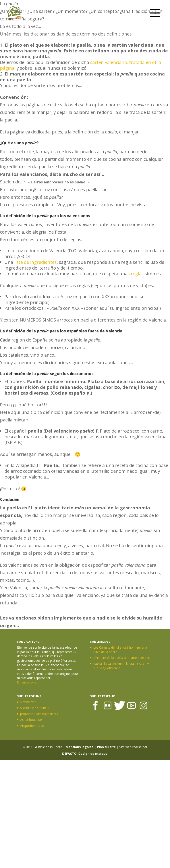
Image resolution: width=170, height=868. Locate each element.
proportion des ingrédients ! (40, 714)
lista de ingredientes (35, 262)
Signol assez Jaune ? (35, 708)
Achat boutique (31, 720)
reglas (137, 274)
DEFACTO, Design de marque (85, 754)
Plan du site (106, 747)
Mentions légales (80, 747)
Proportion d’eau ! (33, 726)
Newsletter (28, 702)
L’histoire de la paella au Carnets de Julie (122, 658)
